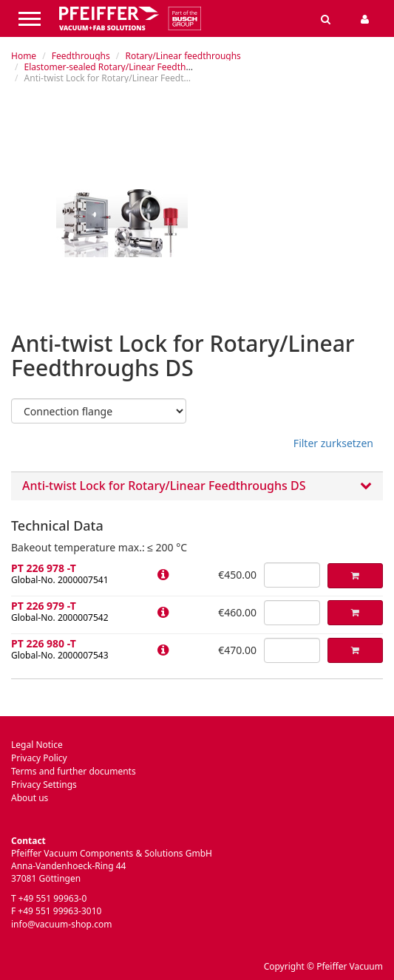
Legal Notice (37, 745)
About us (30, 798)
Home (24, 56)
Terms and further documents (74, 771)
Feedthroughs (81, 56)
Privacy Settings (44, 785)
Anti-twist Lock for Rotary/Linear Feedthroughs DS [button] (197, 486)
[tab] (197, 486)
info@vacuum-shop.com (61, 924)
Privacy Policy (39, 758)
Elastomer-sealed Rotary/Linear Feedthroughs (120, 67)
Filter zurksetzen (333, 443)
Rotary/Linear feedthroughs (183, 56)
